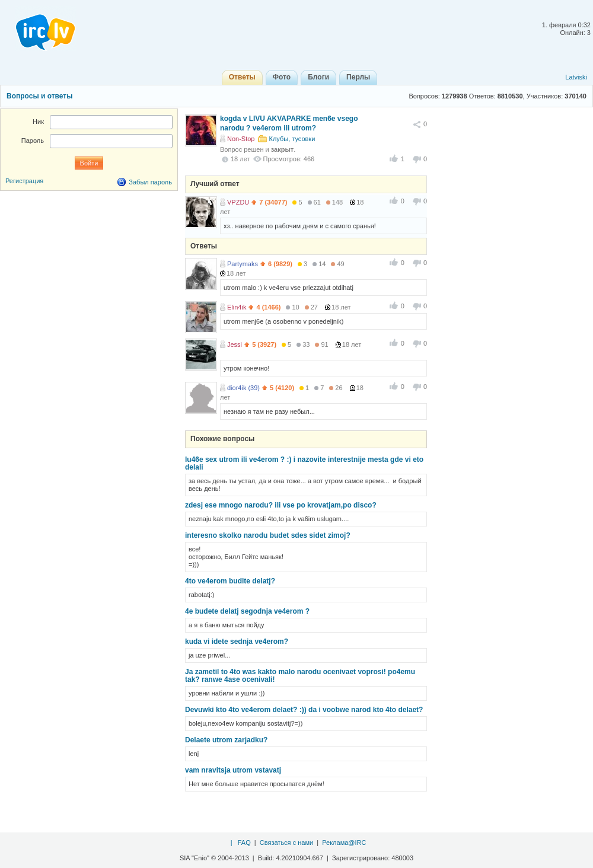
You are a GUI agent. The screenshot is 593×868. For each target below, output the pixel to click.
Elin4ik (237, 307)
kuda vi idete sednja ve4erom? (237, 642)
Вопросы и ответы (39, 96)
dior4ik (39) (243, 388)
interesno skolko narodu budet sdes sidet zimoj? (268, 535)
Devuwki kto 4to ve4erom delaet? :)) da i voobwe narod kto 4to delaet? (304, 710)
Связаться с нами (286, 843)
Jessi (235, 344)
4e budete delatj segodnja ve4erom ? (247, 611)
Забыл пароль (150, 182)
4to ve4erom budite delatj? (230, 581)
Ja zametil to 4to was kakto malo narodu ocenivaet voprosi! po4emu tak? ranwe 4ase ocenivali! (300, 676)
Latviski (576, 77)
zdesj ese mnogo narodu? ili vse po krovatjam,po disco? (281, 505)
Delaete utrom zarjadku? (226, 740)
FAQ (244, 843)
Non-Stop (241, 139)
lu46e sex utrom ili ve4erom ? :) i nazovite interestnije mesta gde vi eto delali (304, 463)
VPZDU (238, 202)
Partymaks (243, 264)
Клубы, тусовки (292, 139)
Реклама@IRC (344, 843)
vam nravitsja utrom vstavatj (233, 770)
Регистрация (24, 181)
